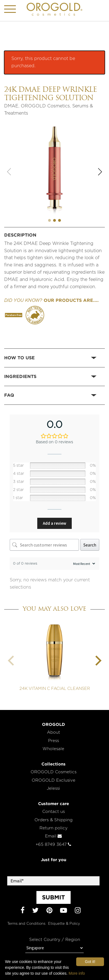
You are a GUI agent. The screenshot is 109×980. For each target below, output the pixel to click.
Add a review (54, 523)
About (54, 732)
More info (77, 973)
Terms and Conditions (26, 924)
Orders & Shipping (54, 820)
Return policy (54, 828)
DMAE (11, 106)
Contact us (54, 812)
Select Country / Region (55, 940)
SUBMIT (54, 897)
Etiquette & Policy (64, 924)
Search (90, 545)
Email (53, 836)
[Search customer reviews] (44, 545)
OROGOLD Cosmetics (45, 106)
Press (54, 741)
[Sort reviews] (83, 564)
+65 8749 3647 (53, 845)
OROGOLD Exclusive (54, 780)
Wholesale (53, 749)
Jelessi (53, 788)
